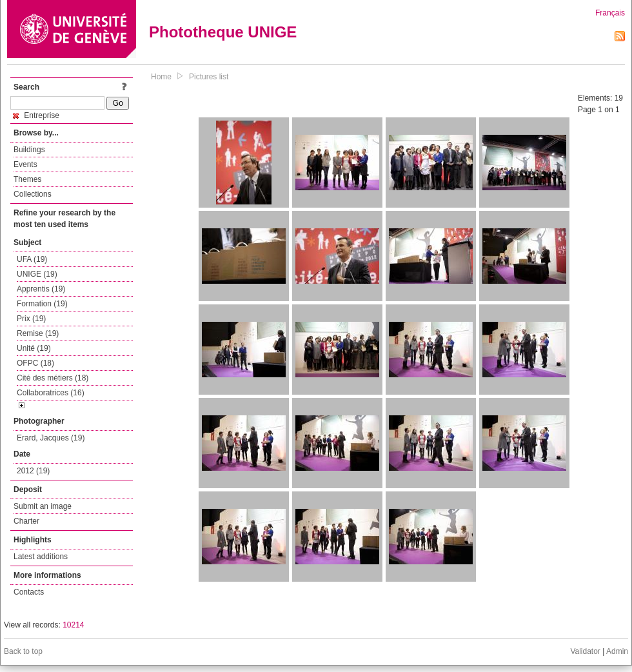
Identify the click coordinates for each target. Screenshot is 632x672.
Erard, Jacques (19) (51, 438)
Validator (585, 651)
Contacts (29, 592)
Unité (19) (34, 348)
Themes (27, 179)
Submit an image (43, 506)
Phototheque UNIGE (223, 32)
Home (161, 77)
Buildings (29, 150)
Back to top (23, 651)
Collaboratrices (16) (51, 393)
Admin (617, 651)
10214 (73, 625)
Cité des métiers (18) (53, 378)
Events (25, 164)
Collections (33, 194)
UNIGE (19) (37, 274)
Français (610, 13)
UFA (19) (32, 259)
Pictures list (209, 77)
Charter (26, 521)
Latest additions (41, 557)
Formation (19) (42, 304)
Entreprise (36, 115)
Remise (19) (38, 333)
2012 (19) (33, 471)
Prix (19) (31, 319)
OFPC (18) (35, 363)
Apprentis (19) (41, 289)
